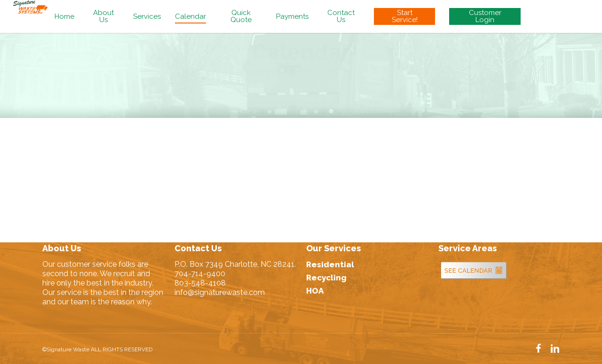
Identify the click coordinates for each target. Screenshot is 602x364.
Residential (330, 264)
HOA (315, 291)
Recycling (326, 278)
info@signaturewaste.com (220, 292)
